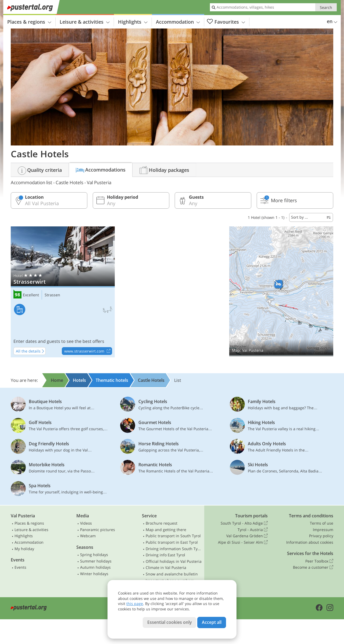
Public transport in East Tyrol (172, 542)
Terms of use (322, 523)
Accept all (212, 622)
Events (20, 567)
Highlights (133, 22)
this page (135, 604)
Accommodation (178, 22)
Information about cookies (310, 542)
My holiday (24, 549)
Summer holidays (96, 561)
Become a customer (313, 567)
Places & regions (29, 22)
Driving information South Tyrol (174, 549)
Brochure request (162, 523)
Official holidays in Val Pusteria (174, 561)
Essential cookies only (170, 622)
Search (326, 7)
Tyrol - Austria (253, 530)
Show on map (281, 291)
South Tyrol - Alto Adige (244, 523)
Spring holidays (94, 555)
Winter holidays (94, 574)
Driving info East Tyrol (165, 555)
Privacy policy (321, 536)
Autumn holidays (95, 567)
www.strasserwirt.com (88, 351)
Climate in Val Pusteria (166, 567)
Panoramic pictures (98, 530)
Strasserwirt (63, 292)
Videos (86, 523)
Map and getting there (166, 530)
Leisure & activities (85, 22)
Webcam (88, 536)
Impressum (323, 530)
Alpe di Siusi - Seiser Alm (243, 542)
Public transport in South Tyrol (173, 536)
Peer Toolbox (319, 561)
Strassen (52, 295)
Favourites (226, 22)
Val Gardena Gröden (247, 536)
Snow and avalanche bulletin (172, 574)
